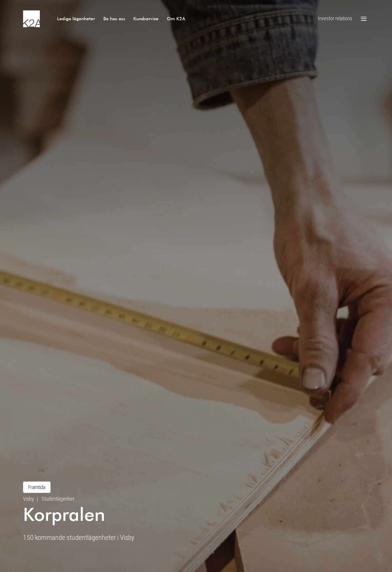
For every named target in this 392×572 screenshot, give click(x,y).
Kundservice (146, 18)
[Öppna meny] (364, 19)
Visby (29, 499)
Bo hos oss (114, 18)
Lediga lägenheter (76, 18)
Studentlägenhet (58, 499)
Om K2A (176, 18)
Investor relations (335, 18)
